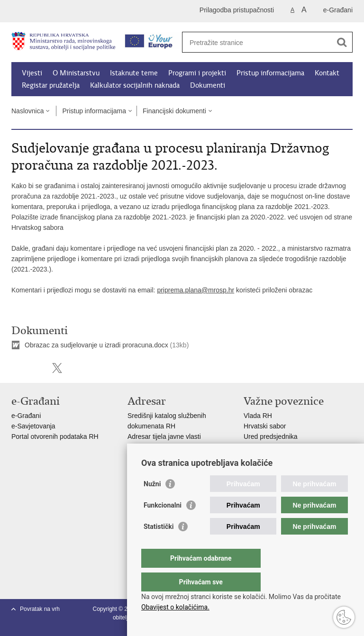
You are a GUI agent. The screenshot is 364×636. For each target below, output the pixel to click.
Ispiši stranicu (16, 368)
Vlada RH (258, 416)
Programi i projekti (197, 73)
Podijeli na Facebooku (37, 368)
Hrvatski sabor (265, 426)
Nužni (152, 503)
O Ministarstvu (76, 73)
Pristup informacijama (270, 73)
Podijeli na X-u (57, 368)
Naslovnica (27, 111)
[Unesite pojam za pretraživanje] (257, 42)
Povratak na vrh (40, 609)
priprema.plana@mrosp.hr (196, 290)
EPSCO (255, 447)
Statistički (159, 545)
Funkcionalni (163, 524)
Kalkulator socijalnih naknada (135, 85)
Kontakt (327, 73)
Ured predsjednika (271, 436)
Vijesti (32, 73)
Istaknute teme (134, 73)
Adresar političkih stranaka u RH (175, 447)
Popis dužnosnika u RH (162, 457)
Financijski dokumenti (174, 111)
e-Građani (338, 10)
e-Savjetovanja (33, 426)
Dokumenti (208, 85)
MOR (251, 457)
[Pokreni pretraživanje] (342, 42)
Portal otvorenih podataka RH (56, 436)
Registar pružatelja (51, 85)
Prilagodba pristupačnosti (237, 10)
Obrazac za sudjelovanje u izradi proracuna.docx (96, 345)
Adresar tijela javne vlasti (164, 436)
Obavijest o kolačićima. (175, 607)
